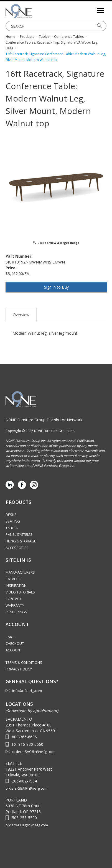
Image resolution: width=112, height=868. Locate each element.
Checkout (15, 643)
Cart (10, 637)
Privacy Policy (19, 669)
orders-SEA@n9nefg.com (26, 788)
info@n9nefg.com (27, 691)
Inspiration (16, 585)
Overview (21, 315)
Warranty (15, 605)
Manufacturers (20, 572)
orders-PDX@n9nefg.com (27, 825)
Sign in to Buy (56, 287)
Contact (13, 599)
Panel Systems (19, 534)
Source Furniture (33, 11)
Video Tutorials (20, 592)
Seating (13, 521)
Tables (12, 528)
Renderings (16, 612)
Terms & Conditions (24, 662)
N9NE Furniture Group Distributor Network (44, 420)
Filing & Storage (21, 541)
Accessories (17, 548)
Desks (11, 515)
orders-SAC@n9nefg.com (33, 752)
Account (14, 650)
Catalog (13, 579)
